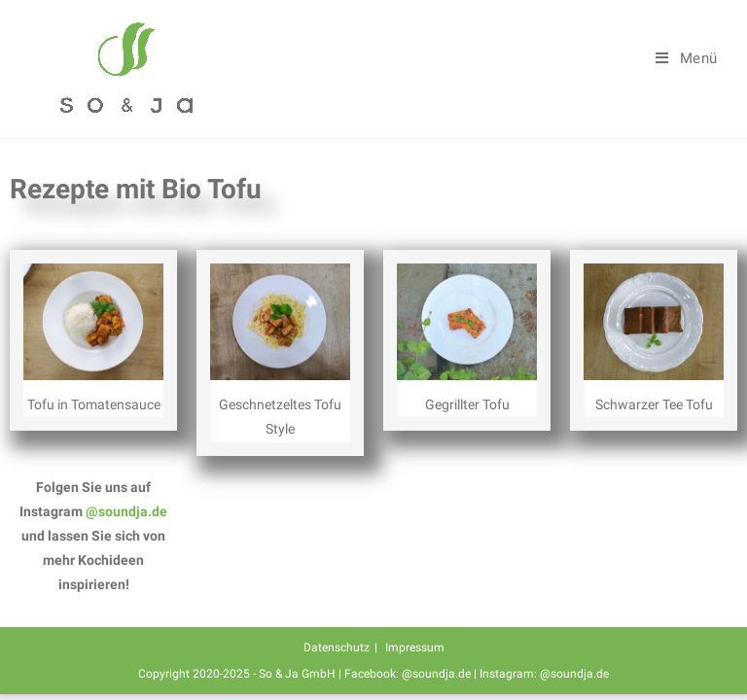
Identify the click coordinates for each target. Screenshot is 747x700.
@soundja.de (126, 511)
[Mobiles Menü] (687, 58)
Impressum (415, 647)
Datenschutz (337, 647)
